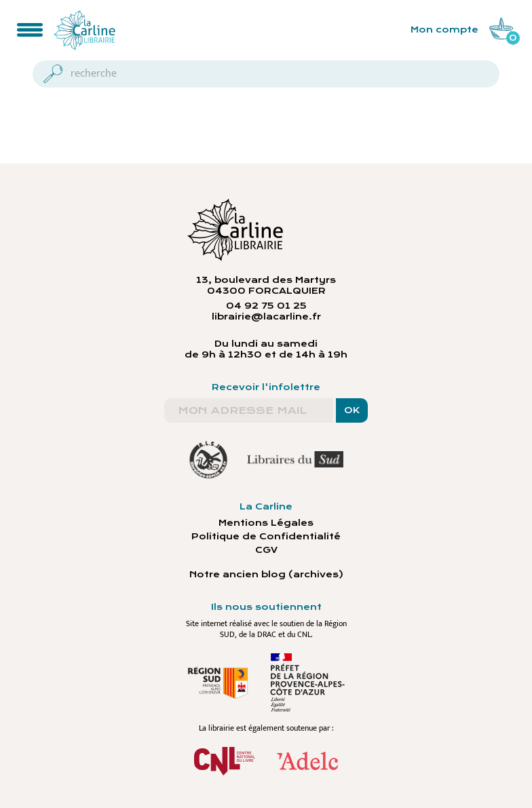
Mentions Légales (266, 523)
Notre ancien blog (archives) (266, 575)
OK (352, 410)
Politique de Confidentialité (266, 537)
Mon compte (444, 30)
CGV (266, 550)
